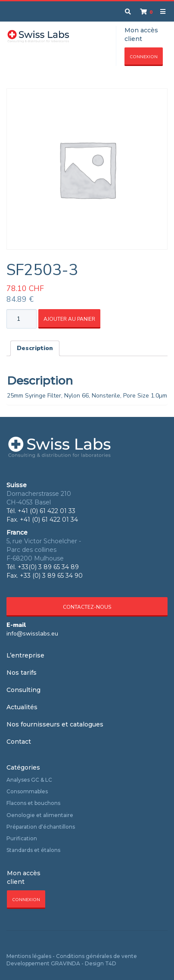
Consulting (23, 690)
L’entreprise (25, 655)
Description (35, 348)
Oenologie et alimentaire (40, 815)
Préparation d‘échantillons (41, 827)
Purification (22, 838)
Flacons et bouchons (33, 803)
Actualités (22, 707)
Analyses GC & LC (29, 780)
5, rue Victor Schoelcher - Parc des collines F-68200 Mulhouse (44, 550)
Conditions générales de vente (96, 956)
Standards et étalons (33, 850)
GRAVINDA (65, 963)
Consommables (27, 791)
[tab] (35, 348)
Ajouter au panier (69, 319)
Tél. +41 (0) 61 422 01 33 (41, 511)
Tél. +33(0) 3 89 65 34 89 (43, 567)
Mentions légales (29, 956)
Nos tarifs (22, 673)
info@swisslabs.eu (32, 634)
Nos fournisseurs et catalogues (55, 724)
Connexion (144, 57)
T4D (111, 963)
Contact (19, 742)
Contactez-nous (87, 607)
